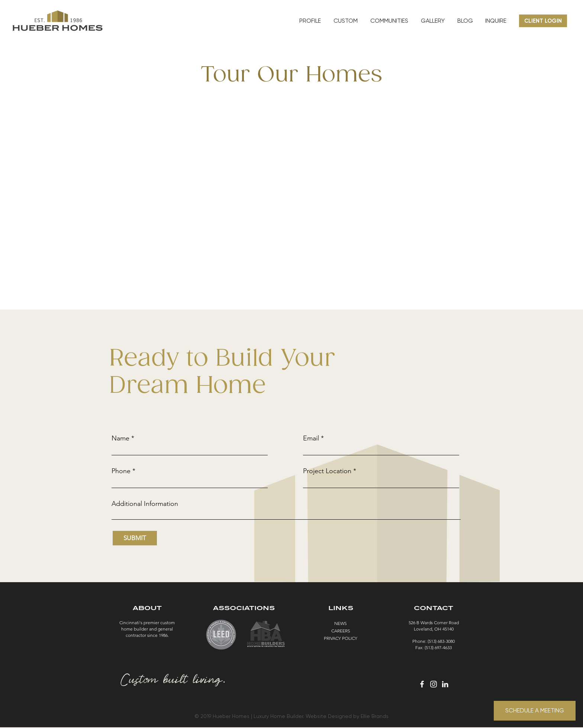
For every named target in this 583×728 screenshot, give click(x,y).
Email (311, 438)
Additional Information (145, 504)
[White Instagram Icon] (434, 684)
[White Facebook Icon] (422, 684)
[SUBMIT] (135, 538)
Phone (121, 471)
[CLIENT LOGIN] (543, 21)
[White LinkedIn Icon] (445, 684)
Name (120, 438)
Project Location (327, 471)
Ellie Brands (375, 716)
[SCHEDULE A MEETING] (535, 711)
